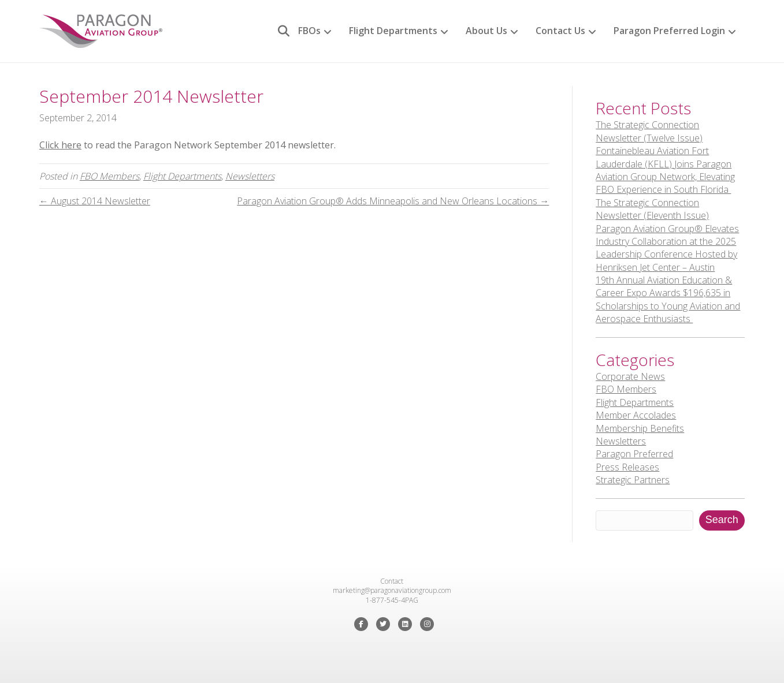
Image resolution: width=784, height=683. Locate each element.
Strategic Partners (633, 480)
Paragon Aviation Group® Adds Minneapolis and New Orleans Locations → (393, 201)
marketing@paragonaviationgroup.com (392, 590)
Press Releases (627, 467)
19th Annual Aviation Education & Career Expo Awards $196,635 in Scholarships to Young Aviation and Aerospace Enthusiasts (668, 299)
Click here (60, 145)
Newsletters (250, 176)
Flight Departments (393, 31)
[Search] (279, 31)
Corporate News (630, 376)
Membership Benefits (640, 428)
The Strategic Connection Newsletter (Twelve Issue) (649, 131)
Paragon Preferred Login (669, 31)
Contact (392, 581)
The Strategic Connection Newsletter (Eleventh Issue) (652, 209)
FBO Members (109, 176)
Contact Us (560, 31)
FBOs (309, 31)
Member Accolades (636, 415)
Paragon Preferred (634, 454)
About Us (486, 31)
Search (722, 520)
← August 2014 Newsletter (95, 201)
